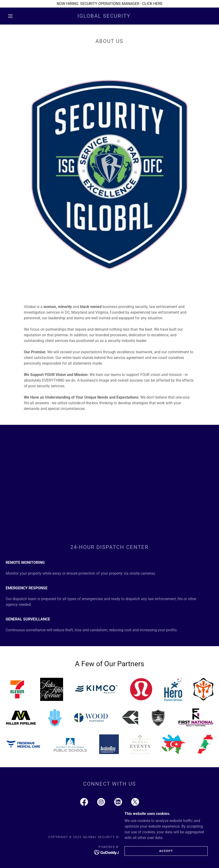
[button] (10, 16)
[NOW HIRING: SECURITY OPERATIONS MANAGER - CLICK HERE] (109, 4)
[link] (104, 16)
